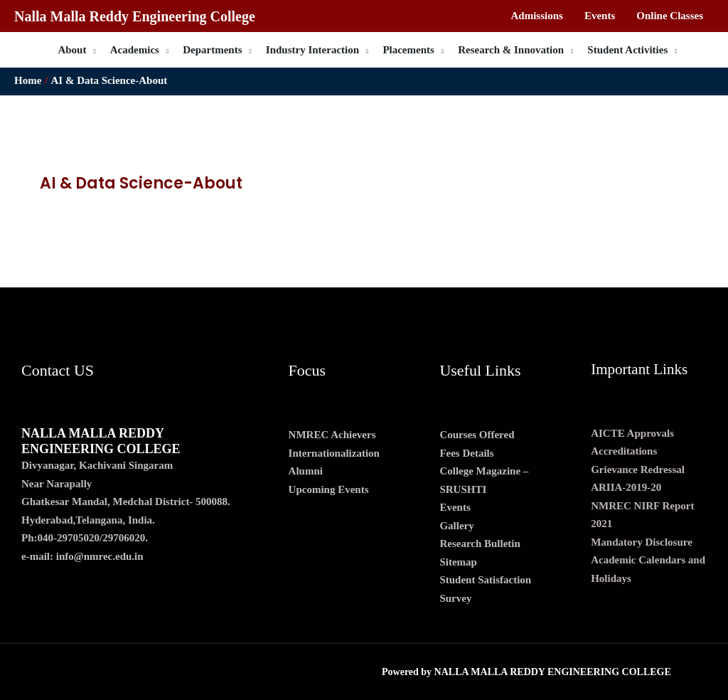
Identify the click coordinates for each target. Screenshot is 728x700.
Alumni (306, 471)
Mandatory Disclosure (642, 542)
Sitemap (458, 562)
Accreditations (624, 451)
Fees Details (466, 453)
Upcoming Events (329, 489)
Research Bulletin (480, 543)
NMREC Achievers (332, 435)
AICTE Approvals (632, 433)
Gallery (456, 526)
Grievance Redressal (638, 470)
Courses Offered (477, 435)
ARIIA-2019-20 (626, 487)
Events (455, 507)
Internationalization (334, 453)
